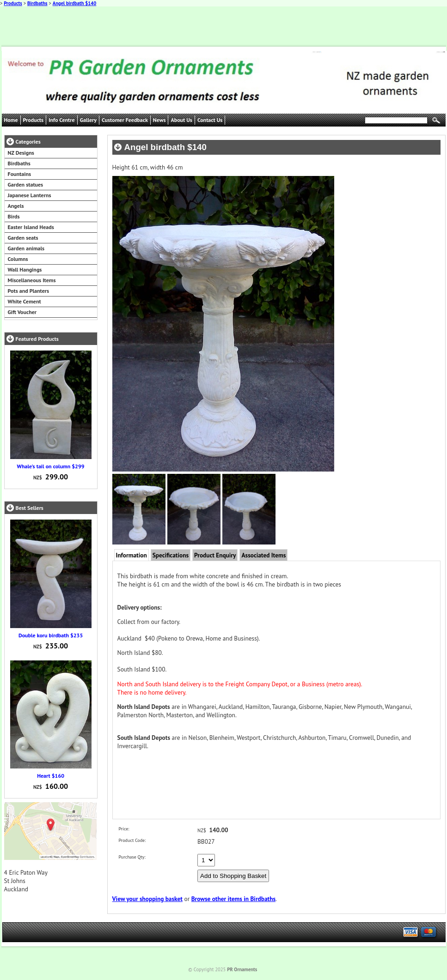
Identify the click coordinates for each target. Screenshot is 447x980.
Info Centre (62, 120)
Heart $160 (51, 776)
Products (13, 3)
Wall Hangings (25, 269)
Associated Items (263, 555)
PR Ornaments (242, 969)
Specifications (171, 555)
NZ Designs (21, 153)
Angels (16, 206)
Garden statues (26, 185)
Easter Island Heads (31, 227)
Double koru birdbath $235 (51, 635)
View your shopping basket (147, 899)
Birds (14, 216)
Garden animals (26, 248)
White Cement (24, 301)
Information (132, 555)
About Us (181, 120)
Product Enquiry (215, 555)
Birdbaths (37, 3)
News (159, 120)
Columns (18, 259)
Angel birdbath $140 (75, 3)
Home (11, 120)
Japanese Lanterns (30, 195)
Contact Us (210, 120)
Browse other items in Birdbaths (233, 899)
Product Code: (132, 840)
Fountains (20, 174)
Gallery (88, 120)
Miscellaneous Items (32, 280)
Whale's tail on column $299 (51, 466)
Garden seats (23, 238)
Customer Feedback (125, 120)
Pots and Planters (29, 291)
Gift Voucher (22, 312)
